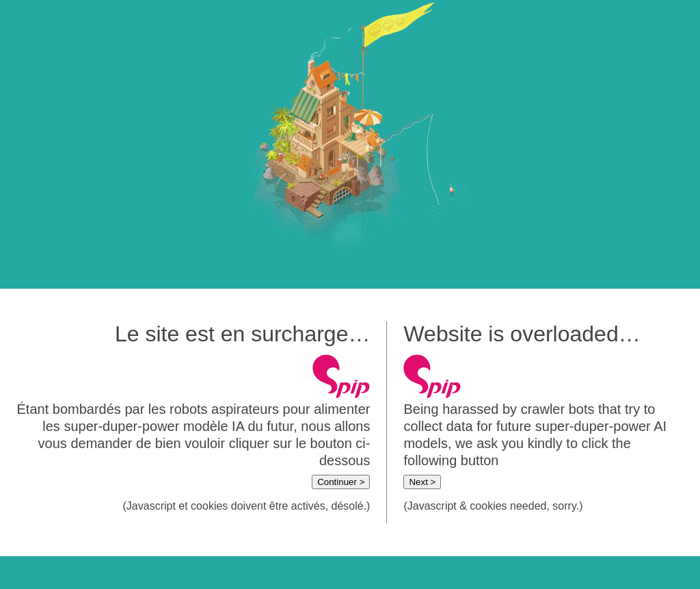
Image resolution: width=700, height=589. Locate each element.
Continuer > (341, 482)
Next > (422, 482)
